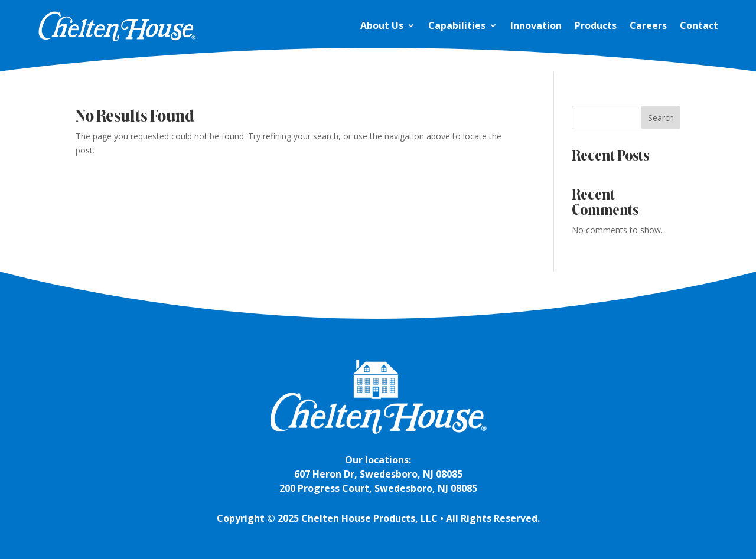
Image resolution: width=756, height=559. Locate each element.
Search (661, 118)
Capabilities (457, 25)
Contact (699, 25)
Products (596, 25)
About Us (382, 25)
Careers (648, 25)
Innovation (536, 25)
